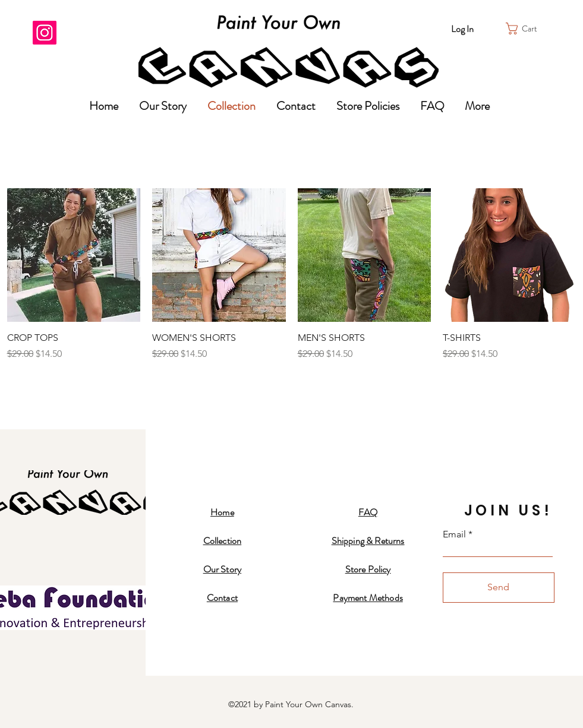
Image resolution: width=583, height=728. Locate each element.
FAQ (368, 512)
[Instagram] (45, 33)
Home (222, 512)
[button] (528, 29)
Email (454, 534)
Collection (223, 541)
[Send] (499, 588)
